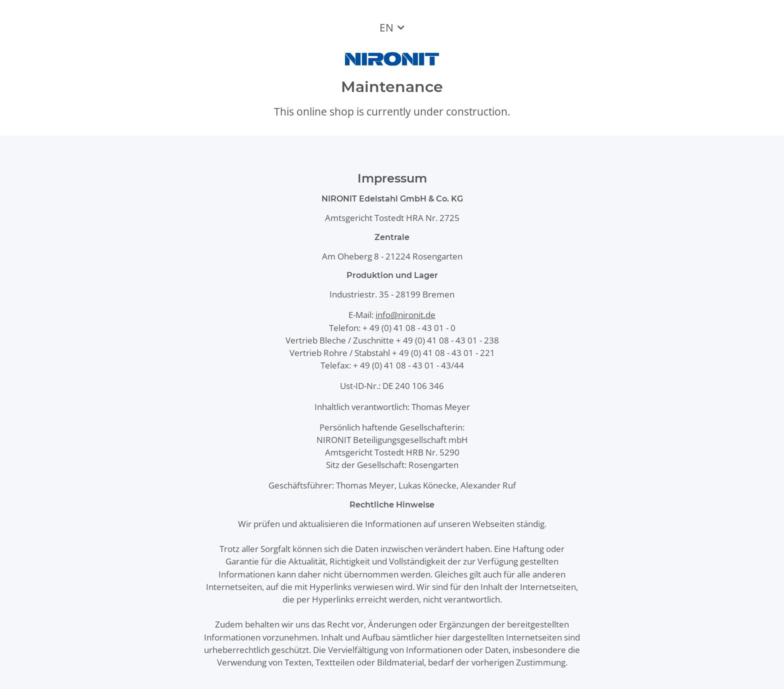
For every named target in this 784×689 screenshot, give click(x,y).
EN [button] (386, 27)
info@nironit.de (405, 315)
